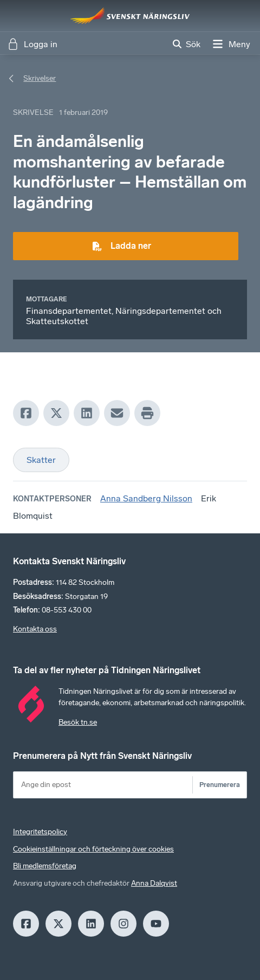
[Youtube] (156, 924)
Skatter (41, 460)
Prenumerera (220, 785)
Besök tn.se (78, 722)
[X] (56, 413)
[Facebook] (26, 413)
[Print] (147, 413)
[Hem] (130, 16)
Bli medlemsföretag (45, 866)
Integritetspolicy (40, 832)
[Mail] (117, 413)
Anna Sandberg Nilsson (146, 498)
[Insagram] (123, 924)
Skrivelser (40, 78)
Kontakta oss (35, 629)
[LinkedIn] (87, 413)
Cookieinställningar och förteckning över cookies (93, 849)
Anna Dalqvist (154, 883)
